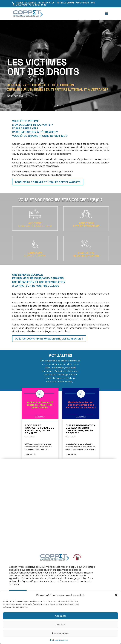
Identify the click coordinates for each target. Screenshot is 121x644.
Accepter (61, 616)
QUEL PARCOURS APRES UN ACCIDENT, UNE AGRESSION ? (49, 339)
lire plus (30, 454)
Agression (86, 223)
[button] (116, 595)
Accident (35, 223)
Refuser (60, 625)
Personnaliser (60, 633)
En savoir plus (17, 96)
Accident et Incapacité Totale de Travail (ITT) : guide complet (39, 429)
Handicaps (35, 253)
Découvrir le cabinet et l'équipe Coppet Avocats (48, 182)
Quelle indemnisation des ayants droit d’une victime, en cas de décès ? (80, 429)
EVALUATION (86, 253)
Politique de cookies (59, 640)
